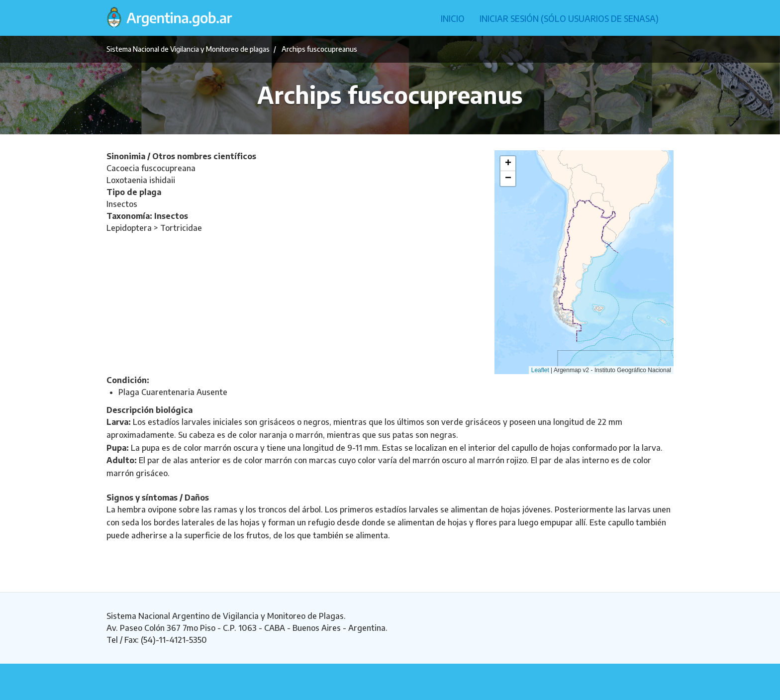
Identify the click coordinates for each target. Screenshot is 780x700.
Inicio (453, 18)
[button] (508, 164)
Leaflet (540, 370)
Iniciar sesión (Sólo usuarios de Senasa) (569, 18)
